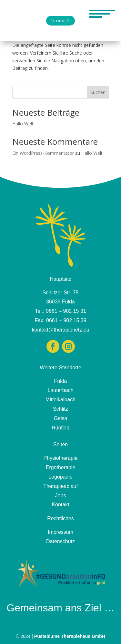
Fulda (60, 381)
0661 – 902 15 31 (66, 311)
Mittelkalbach (60, 400)
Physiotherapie (61, 458)
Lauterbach (60, 390)
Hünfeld (60, 428)
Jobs (61, 496)
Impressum (60, 532)
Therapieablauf (60, 486)
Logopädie (60, 477)
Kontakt (60, 505)
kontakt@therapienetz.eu (60, 330)
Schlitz (60, 409)
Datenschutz (60, 541)
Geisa (61, 418)
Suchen (98, 92)
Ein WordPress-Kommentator (43, 153)
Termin (58, 21)
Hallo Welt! (23, 124)
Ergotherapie (61, 467)
